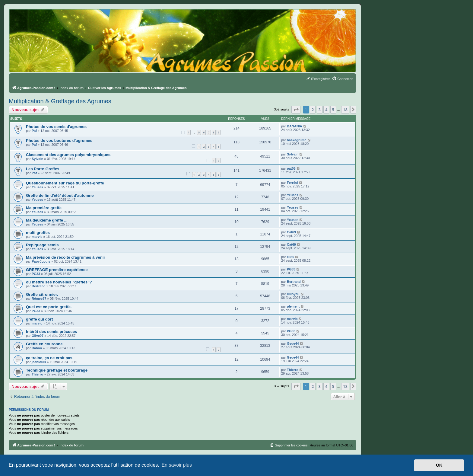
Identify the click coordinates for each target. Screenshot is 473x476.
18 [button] (345, 110)
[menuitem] (343, 79)
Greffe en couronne (44, 344)
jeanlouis (39, 362)
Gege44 (293, 343)
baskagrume (297, 140)
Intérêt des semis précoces (51, 332)
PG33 (36, 274)
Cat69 (291, 232)
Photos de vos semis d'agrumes (56, 127)
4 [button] (326, 110)
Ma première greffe (44, 208)
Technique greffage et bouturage (57, 370)
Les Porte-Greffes (43, 169)
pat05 (291, 168)
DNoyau (293, 294)
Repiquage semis (42, 245)
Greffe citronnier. (42, 294)
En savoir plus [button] (177, 465)
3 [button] (320, 110)
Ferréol (292, 183)
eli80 (290, 257)
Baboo (37, 348)
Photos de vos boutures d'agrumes (59, 141)
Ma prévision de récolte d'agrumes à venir (66, 257)
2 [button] (313, 110)
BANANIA (295, 126)
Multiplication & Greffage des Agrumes (60, 101)
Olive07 (38, 336)
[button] (296, 110)
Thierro (37, 374)
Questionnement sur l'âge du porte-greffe (65, 183)
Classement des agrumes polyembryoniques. (69, 155)
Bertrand (39, 286)
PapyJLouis (41, 261)
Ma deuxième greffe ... (47, 220)
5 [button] (333, 110)
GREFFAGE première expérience (57, 270)
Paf (34, 131)
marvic (37, 237)
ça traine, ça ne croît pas (49, 358)
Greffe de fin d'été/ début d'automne (60, 195)
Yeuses (37, 187)
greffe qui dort (39, 319)
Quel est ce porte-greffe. (49, 307)
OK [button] (439, 465)
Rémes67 (39, 299)
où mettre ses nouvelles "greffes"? (59, 282)
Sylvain (38, 159)
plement (293, 306)
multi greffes (38, 233)
